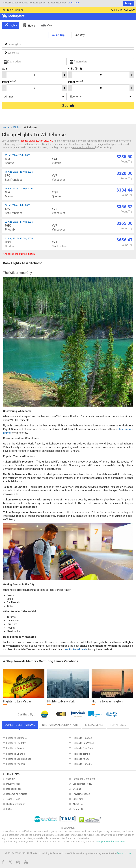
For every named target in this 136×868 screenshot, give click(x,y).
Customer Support (16, 804)
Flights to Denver (15, 748)
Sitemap (77, 789)
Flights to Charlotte (16, 743)
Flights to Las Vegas (83, 743)
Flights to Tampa (81, 754)
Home (6, 127)
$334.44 (125, 190)
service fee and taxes (30, 144)
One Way (79, 35)
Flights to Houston (82, 738)
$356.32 (125, 207)
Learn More (73, 3)
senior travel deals (76, 649)
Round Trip (58, 35)
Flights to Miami (81, 759)
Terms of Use (124, 853)
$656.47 (125, 240)
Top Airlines (118, 725)
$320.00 (125, 173)
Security (10, 779)
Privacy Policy (13, 784)
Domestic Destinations (20, 725)
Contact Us (78, 809)
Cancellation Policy (82, 784)
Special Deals (94, 725)
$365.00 (125, 223)
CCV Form (78, 799)
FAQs (9, 809)
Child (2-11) (75, 69)
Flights (17, 127)
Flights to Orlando (16, 754)
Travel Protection (81, 794)
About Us (78, 804)
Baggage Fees (14, 789)
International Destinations (60, 725)
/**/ (34, 97)
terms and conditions (84, 147)
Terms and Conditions (84, 779)
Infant (9, 82)
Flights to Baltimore (16, 738)
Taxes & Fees (13, 799)
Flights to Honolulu (82, 764)
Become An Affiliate (17, 794)
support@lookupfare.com (111, 842)
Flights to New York (83, 748)
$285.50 (125, 157)
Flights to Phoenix (16, 764)
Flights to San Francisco (19, 759)
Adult (5, 69)
